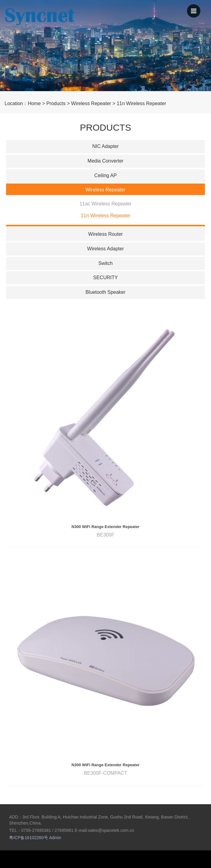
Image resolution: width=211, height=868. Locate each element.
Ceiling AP (105, 175)
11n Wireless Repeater (142, 103)
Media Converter (105, 161)
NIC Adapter (105, 146)
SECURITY (106, 278)
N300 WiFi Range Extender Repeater (105, 527)
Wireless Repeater (91, 103)
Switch (105, 263)
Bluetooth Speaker (105, 292)
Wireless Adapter (106, 249)
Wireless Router (105, 234)
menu (196, 8)
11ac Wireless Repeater (106, 204)
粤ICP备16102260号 (29, 838)
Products (56, 103)
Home (35, 103)
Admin (55, 838)
